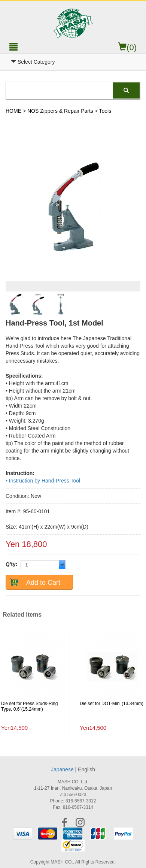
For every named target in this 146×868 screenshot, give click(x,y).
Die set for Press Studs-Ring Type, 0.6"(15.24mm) (29, 707)
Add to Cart (43, 583)
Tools (105, 111)
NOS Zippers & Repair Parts (60, 111)
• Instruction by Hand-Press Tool (43, 481)
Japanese (62, 769)
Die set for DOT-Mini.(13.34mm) (112, 704)
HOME (13, 111)
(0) (127, 47)
